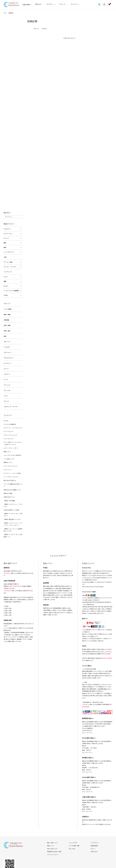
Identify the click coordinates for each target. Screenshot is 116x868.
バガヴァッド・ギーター (11, 399)
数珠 (5, 243)
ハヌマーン (7, 368)
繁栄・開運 (7, 313)
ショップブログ (73, 826)
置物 (5, 247)
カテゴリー (50, 4)
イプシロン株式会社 (88, 581)
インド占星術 (7, 308)
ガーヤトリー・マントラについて (12, 419)
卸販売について (8, 452)
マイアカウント (95, 826)
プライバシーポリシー (53, 838)
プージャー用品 (8, 262)
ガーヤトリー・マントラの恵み (12, 462)
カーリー (6, 363)
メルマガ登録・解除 (74, 829)
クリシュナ (7, 378)
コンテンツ (74, 4)
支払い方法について (52, 832)
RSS (70, 832)
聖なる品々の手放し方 (10, 469)
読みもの (38, 4)
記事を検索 (26, 5)
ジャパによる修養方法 (9, 416)
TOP (5, 13)
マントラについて (8, 429)
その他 (6, 294)
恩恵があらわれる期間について (12, 476)
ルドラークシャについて (10, 426)
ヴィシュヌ (7, 383)
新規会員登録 (94, 829)
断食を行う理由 (8, 479)
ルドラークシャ (8, 234)
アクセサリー (7, 229)
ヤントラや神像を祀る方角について (13, 472)
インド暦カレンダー (9, 448)
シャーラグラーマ (9, 252)
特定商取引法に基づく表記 (54, 835)
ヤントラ (6, 238)
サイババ (6, 393)
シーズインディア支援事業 (11, 290)
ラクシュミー (7, 348)
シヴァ (6, 388)
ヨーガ (6, 276)
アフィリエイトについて (10, 455)
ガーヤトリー (7, 358)
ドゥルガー (7, 343)
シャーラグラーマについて (11, 466)
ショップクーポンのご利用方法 (12, 445)
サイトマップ (7, 459)
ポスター (6, 285)
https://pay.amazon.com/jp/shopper (93, 570)
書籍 (5, 281)
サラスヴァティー (9, 353)
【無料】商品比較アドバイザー (12, 504)
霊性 (5, 333)
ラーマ (6, 373)
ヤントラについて (8, 422)
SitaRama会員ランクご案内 (11, 495)
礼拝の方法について (9, 483)
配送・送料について (52, 826)
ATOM (74, 832)
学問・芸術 (7, 328)
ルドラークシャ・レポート (11, 438)
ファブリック (7, 271)
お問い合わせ (94, 835)
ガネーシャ (7, 338)
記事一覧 (36, 29)
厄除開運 (6, 318)
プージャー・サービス (10, 266)
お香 (5, 257)
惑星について (7, 442)
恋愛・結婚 (7, 323)
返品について (51, 829)
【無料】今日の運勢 (9, 486)
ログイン (93, 832)
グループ (62, 4)
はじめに (6, 412)
